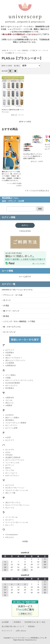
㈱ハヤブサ (10, 450)
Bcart (35, 640)
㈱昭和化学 (10, 398)
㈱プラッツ (10, 465)
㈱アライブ (10, 350)
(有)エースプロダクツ (14, 358)
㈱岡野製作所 (11, 366)
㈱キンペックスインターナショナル (19, 380)
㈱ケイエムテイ (11, 385)
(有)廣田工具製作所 (13, 457)
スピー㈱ (9, 400)
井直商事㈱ (10, 353)
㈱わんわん (10, 537)
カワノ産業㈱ (11, 375)
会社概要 (5, 622)
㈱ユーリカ (10, 508)
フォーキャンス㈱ (12, 463)
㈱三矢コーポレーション (15, 488)
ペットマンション (20, 53)
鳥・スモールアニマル (12, 327)
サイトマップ (7, 631)
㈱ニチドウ (10, 440)
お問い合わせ (21, 631)
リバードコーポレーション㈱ (17, 522)
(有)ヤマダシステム (13, 503)
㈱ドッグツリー (11, 425)
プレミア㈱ (10, 470)
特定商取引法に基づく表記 (35, 622)
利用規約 (31, 626)
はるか (8, 452)
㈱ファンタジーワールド (15, 460)
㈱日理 (8, 437)
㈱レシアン (10, 525)
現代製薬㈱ (10, 388)
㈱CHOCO (9, 415)
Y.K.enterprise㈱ (12, 535)
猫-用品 (6, 316)
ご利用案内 (17, 622)
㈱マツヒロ (10, 485)
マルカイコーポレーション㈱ (17, 490)
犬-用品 (6, 306)
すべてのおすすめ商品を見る (38, 191)
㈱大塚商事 (10, 363)
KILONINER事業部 (13, 383)
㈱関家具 (9, 405)
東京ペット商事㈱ (12, 418)
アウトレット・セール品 (12, 295)
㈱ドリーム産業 (11, 428)
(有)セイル (9, 403)
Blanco (8, 468)
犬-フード (7, 300)
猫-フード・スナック (11, 311)
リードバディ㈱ (11, 517)
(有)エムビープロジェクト (15, 360)
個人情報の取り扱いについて (13, 626)
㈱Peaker (9, 455)
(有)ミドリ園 (10, 493)
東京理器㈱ (10, 420)
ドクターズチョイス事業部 (16, 423)
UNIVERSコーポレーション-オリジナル (17, 290)
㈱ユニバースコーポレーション (17, 505)
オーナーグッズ (9, 332)
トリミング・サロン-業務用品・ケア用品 (22, 50)
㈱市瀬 (8, 355)
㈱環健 (8, 378)
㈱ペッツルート (11, 473)
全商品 (4, 50)
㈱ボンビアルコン (12, 475)
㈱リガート (10, 520)
